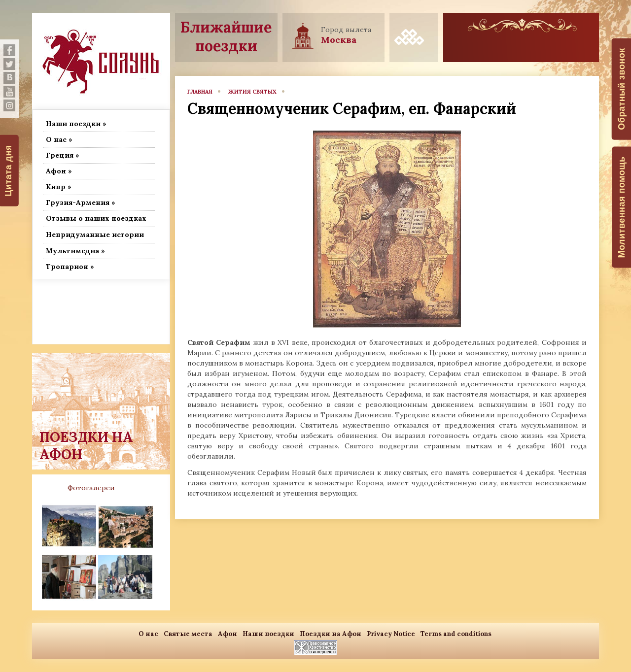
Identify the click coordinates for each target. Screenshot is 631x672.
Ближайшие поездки (226, 36)
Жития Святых (252, 92)
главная (200, 92)
